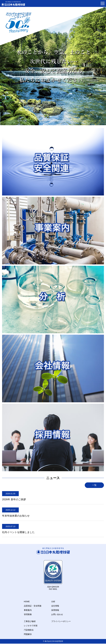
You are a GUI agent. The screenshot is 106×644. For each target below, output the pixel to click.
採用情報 (55, 610)
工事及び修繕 (30, 621)
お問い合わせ (57, 614)
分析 (53, 602)
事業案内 (28, 610)
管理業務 (28, 614)
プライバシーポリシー (61, 621)
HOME (27, 602)
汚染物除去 (29, 630)
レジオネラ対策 (31, 626)
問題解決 (28, 634)
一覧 (94, 485)
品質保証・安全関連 (33, 606)
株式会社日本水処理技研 (54, 641)
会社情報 (55, 606)
